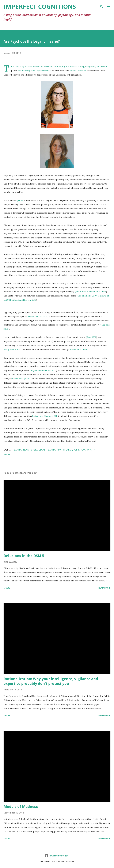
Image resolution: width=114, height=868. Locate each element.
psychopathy (88, 450)
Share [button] (7, 454)
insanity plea (30, 450)
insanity (17, 450)
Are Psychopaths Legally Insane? (34, 71)
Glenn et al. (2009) (21, 379)
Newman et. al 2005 (38, 316)
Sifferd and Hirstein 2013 (24, 300)
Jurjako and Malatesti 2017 (43, 370)
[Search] (102, 5)
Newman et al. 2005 (96, 292)
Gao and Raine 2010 (87, 296)
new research (64, 450)
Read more (104, 588)
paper (20, 200)
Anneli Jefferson (78, 71)
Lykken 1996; (80, 292)
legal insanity (47, 450)
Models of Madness (21, 806)
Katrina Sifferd (32, 66)
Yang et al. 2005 (12, 350)
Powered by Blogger (57, 856)
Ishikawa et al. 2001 (77, 350)
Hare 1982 (91, 337)
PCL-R (76, 450)
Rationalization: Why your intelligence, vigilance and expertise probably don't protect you (51, 681)
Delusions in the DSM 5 (24, 556)
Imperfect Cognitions (40, 6)
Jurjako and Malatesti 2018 (45, 416)
